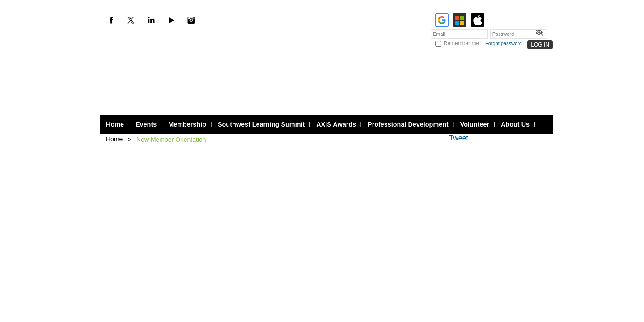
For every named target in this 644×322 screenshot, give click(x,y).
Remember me (461, 43)
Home (114, 139)
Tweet (459, 138)
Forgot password (504, 43)
